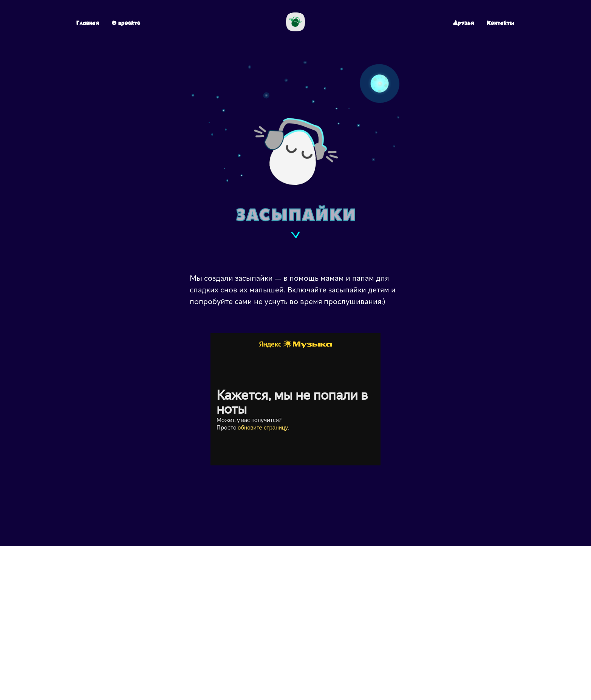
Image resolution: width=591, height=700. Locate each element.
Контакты (501, 23)
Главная (88, 23)
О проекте (126, 23)
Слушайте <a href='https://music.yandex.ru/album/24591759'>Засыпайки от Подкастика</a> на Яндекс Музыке (295, 399)
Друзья (463, 23)
